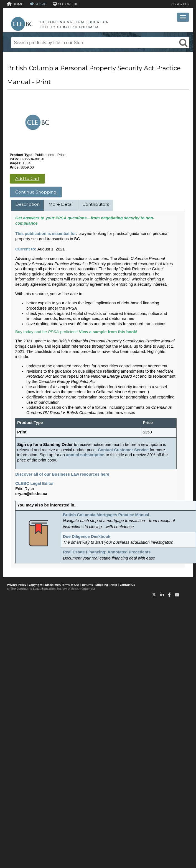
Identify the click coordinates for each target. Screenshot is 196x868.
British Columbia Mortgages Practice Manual (106, 515)
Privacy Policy (16, 585)
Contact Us (180, 4)
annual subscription (85, 455)
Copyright (36, 585)
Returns (87, 585)
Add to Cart (27, 178)
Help (114, 585)
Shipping (102, 585)
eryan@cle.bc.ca (31, 494)
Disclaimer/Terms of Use (62, 585)
